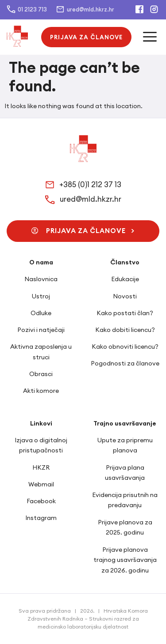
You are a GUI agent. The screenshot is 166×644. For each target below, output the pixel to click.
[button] (86, 37)
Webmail (41, 484)
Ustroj (41, 296)
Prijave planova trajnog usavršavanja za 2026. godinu (125, 560)
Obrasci (41, 374)
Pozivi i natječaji (41, 330)
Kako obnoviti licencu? (125, 346)
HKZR (41, 467)
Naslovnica (41, 279)
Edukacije (125, 279)
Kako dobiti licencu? (125, 330)
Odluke (41, 313)
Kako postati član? (125, 313)
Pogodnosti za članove (125, 363)
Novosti (125, 296)
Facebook (41, 501)
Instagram (41, 518)
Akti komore (41, 391)
